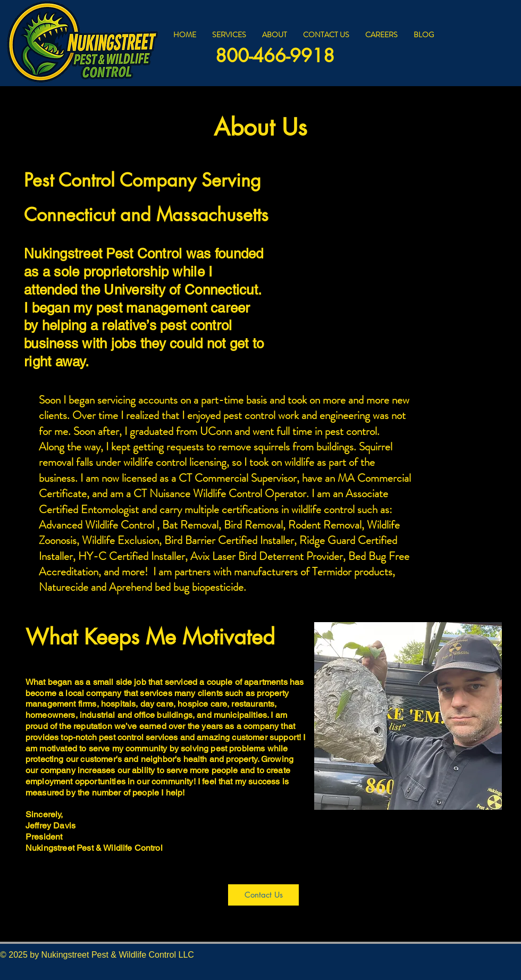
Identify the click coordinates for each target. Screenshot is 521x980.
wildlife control (155, 462)
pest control (249, 415)
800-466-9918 (275, 56)
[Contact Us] (263, 895)
